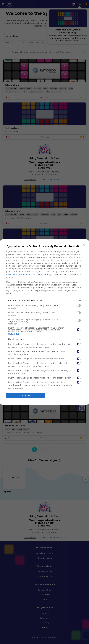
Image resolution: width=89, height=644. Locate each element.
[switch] (79, 305)
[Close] (84, 245)
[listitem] (44, 300)
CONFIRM (25, 395)
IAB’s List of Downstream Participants (24, 274)
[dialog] (44, 322)
